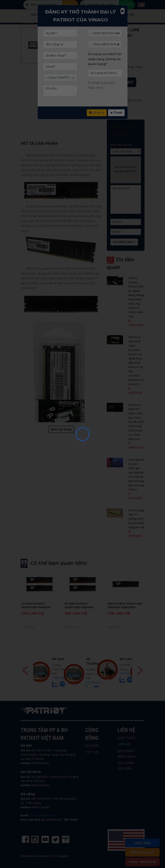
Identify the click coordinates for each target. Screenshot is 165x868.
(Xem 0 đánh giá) (108, 48)
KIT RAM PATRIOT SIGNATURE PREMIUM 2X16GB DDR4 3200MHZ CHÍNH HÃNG (37, 606)
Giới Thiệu (106, 15)
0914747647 (60, 678)
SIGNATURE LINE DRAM (105, 96)
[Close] (122, 11)
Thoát (116, 113)
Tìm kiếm (127, 5)
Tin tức (129, 15)
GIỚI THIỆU (127, 738)
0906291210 (94, 669)
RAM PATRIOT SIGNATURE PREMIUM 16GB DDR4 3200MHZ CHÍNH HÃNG (125, 606)
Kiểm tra (70, 5)
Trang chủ (27, 22)
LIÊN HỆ (124, 744)
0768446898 (127, 678)
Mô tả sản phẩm (39, 144)
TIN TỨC (92, 752)
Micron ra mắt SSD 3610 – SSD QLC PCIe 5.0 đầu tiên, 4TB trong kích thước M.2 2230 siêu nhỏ (136, 422)
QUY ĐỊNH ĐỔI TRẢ (126, 766)
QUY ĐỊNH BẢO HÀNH (127, 754)
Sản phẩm (38, 15)
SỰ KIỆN (92, 746)
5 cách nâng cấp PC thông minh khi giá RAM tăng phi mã (136, 519)
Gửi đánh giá (124, 242)
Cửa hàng (63, 15)
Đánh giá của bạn (121, 145)
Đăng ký (97, 113)
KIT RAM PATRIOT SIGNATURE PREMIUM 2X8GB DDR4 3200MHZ (80, 606)
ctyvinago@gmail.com (43, 815)
